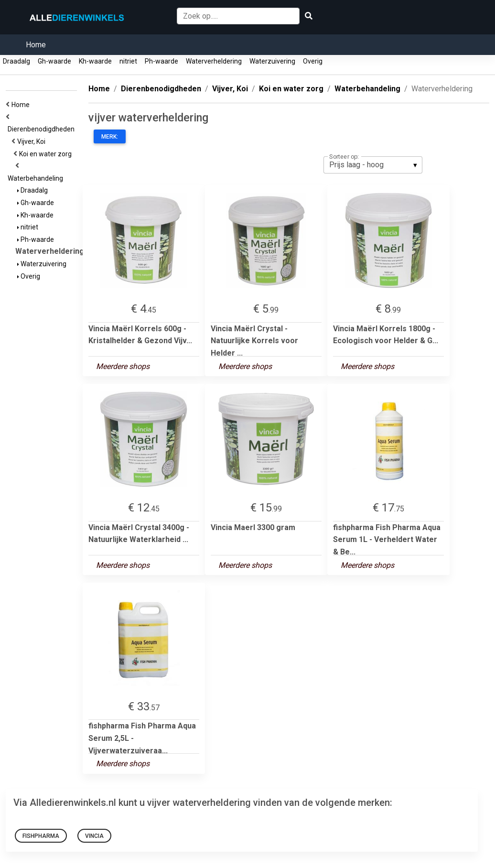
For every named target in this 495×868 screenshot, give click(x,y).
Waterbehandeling (37, 178)
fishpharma (41, 836)
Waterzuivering (272, 61)
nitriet (128, 61)
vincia (94, 836)
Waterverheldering (214, 61)
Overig (313, 61)
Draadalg (16, 61)
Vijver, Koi (33, 141)
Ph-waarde (161, 61)
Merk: (110, 137)
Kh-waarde (95, 61)
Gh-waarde (54, 61)
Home (36, 45)
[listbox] (373, 165)
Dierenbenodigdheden (43, 129)
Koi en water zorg (47, 154)
